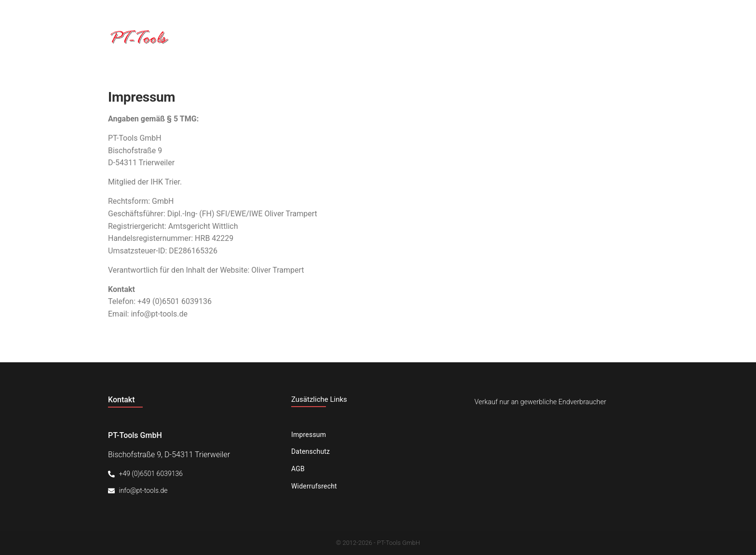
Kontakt (631, 37)
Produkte (570, 37)
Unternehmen (498, 37)
